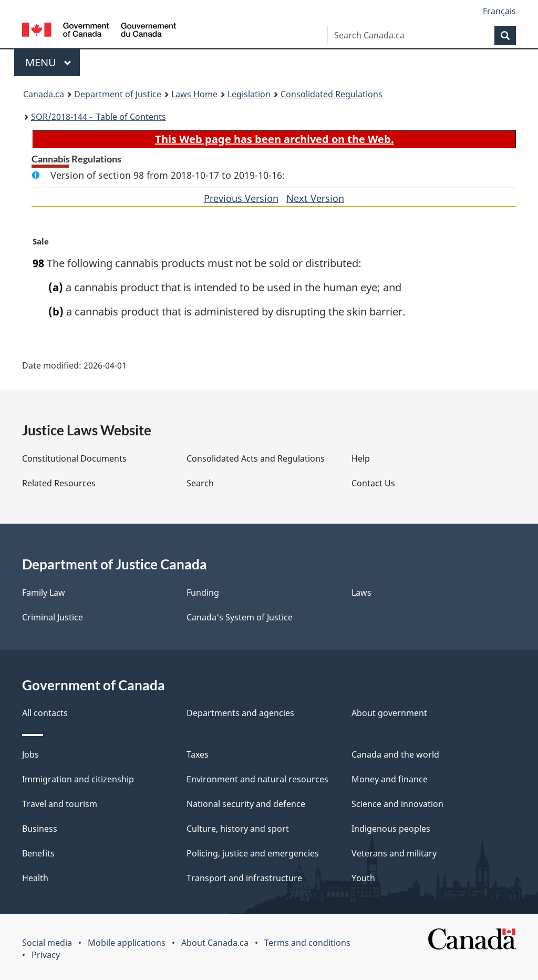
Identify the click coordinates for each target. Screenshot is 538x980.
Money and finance (390, 779)
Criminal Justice (53, 617)
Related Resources (59, 483)
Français (499, 11)
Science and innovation (397, 804)
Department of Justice (118, 94)
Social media (47, 943)
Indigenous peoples (391, 829)
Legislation (249, 94)
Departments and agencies (240, 713)
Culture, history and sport (238, 829)
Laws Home (194, 94)
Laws (361, 593)
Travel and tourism (60, 804)
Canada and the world (395, 754)
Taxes (198, 754)
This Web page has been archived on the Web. (275, 139)
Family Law (44, 593)
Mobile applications (127, 943)
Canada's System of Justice (240, 617)
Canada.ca (44, 94)
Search (200, 483)
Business (40, 829)
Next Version (315, 198)
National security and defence (246, 804)
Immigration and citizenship (78, 779)
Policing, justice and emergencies (253, 853)
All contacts (45, 713)
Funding (203, 593)
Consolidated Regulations (332, 94)
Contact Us (373, 483)
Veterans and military (394, 853)
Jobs (30, 754)
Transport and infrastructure (244, 878)
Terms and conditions (307, 943)
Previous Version (241, 198)
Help (361, 458)
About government (389, 713)
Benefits (38, 853)
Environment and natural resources (257, 779)
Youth (363, 878)
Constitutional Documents (74, 458)
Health (35, 878)
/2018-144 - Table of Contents (99, 117)
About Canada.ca (215, 943)
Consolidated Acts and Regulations (256, 458)
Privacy (46, 955)
